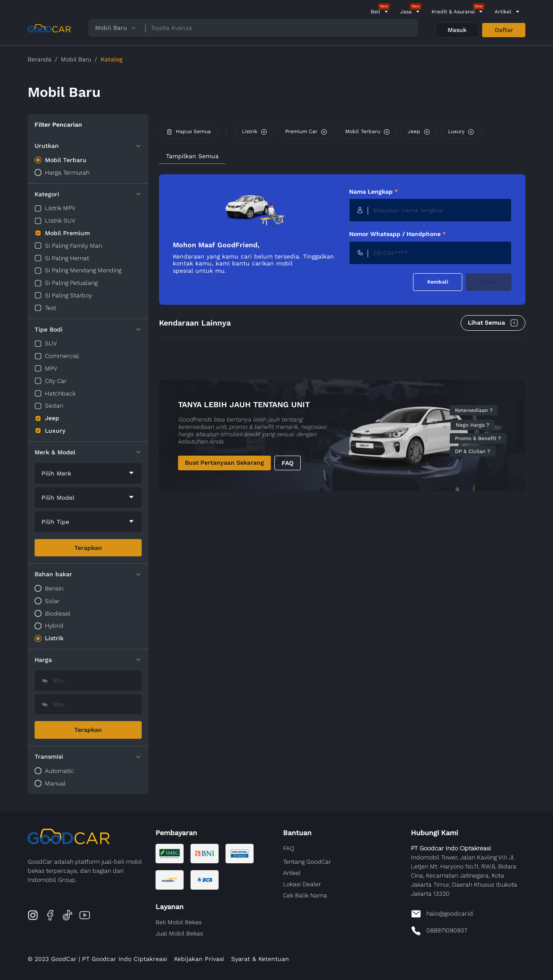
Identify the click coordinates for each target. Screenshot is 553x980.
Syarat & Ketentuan (260, 959)
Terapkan (88, 548)
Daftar (504, 30)
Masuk (457, 30)
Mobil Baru (76, 59)
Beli (375, 12)
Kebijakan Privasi (199, 959)
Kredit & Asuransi (453, 12)
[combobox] (88, 473)
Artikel (503, 12)
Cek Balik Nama (305, 895)
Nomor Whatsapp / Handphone (397, 234)
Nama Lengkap (373, 192)
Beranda (40, 59)
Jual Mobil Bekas (179, 933)
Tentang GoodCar (307, 862)
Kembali (438, 282)
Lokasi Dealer (302, 884)
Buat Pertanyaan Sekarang (224, 463)
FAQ (288, 463)
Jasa (406, 12)
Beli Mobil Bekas (179, 922)
